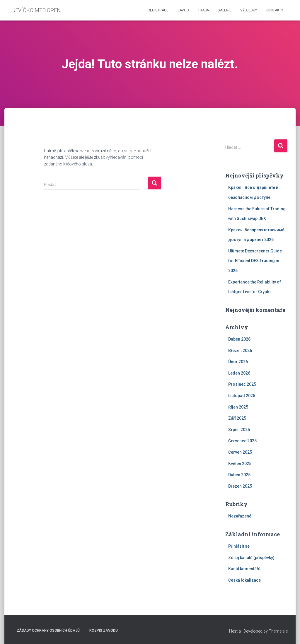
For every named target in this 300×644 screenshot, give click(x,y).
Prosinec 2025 (242, 384)
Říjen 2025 (238, 407)
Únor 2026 (238, 362)
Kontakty (275, 10)
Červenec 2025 (242, 441)
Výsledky (249, 10)
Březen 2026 (240, 351)
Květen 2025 (240, 464)
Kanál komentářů (244, 569)
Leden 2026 (239, 373)
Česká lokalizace (244, 580)
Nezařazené (240, 516)
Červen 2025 (240, 452)
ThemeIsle (278, 631)
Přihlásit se (239, 546)
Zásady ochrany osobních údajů (48, 631)
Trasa (203, 10)
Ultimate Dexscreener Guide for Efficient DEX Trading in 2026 (255, 261)
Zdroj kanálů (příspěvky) (251, 558)
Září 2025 (237, 418)
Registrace (158, 10)
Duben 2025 (239, 475)
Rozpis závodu (104, 631)
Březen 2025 (240, 486)
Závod (183, 10)
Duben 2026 (239, 339)
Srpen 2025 (239, 430)
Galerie (225, 10)
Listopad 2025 (242, 396)
